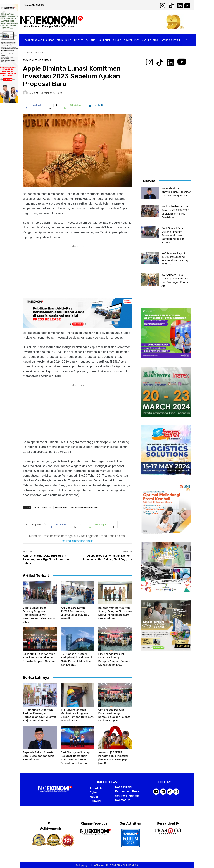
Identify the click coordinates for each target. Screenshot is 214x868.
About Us (96, 788)
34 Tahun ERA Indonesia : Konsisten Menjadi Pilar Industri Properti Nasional (40, 657)
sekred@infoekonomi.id (78, 541)
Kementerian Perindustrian (84, 507)
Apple (36, 507)
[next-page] (149, 297)
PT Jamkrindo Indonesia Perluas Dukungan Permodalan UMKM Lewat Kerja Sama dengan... (40, 715)
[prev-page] (143, 297)
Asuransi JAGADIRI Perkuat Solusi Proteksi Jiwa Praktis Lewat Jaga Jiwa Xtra (113, 758)
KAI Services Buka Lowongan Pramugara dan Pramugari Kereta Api (175, 280)
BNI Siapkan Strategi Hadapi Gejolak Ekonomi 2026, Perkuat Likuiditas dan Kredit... (76, 659)
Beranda (27, 52)
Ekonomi (38, 52)
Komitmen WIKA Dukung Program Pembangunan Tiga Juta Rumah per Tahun (47, 559)
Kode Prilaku (124, 787)
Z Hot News (43, 61)
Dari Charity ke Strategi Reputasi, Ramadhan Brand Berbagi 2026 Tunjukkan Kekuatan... (76, 758)
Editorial (95, 801)
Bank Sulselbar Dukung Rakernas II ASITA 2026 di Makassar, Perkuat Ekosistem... (176, 212)
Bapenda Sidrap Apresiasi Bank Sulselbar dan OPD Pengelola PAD (39, 756)
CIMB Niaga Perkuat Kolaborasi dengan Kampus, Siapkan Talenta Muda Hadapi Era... (114, 659)
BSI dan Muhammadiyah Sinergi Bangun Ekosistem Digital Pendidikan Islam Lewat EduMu (115, 613)
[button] (187, 40)
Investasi (47, 507)
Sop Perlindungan (127, 796)
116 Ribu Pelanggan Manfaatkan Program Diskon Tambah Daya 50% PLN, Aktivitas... (77, 715)
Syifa (35, 93)
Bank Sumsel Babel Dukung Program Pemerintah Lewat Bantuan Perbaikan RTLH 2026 (39, 615)
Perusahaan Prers (127, 791)
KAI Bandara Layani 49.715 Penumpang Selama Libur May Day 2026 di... (75, 613)
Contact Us (123, 800)
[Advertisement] (78, 273)
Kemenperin (61, 507)
